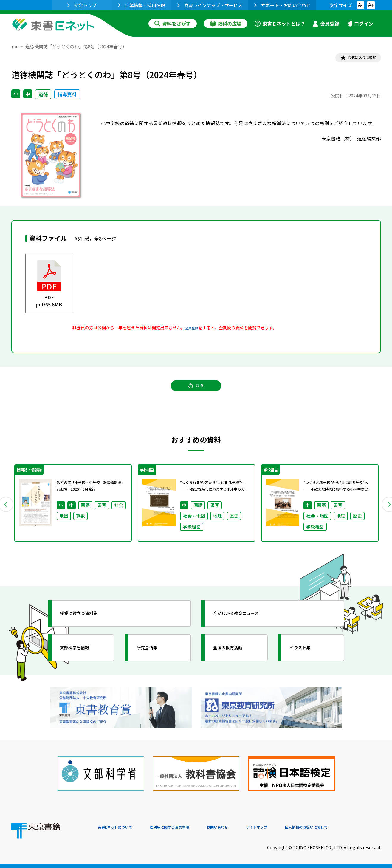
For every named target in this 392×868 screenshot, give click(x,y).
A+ (371, 5)
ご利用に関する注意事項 (188, 827)
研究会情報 (154, 662)
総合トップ (82, 5)
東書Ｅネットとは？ (280, 24)
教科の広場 (226, 24)
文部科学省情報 (82, 662)
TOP (16, 46)
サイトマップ (292, 827)
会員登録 (326, 24)
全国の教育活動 (235, 662)
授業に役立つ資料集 (88, 628)
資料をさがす (173, 24)
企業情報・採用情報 (142, 5)
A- (360, 5)
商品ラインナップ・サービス (210, 5)
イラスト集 (307, 662)
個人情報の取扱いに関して (352, 827)
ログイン (360, 24)
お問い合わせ (246, 827)
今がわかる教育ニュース (246, 628)
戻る (196, 394)
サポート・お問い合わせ (282, 5)
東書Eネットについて (121, 827)
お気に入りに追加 (355, 59)
